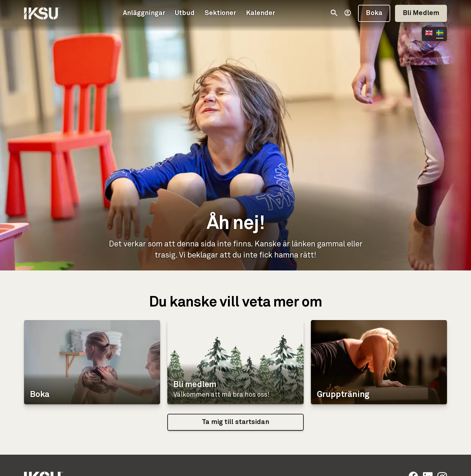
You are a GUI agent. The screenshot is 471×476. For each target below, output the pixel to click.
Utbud (185, 13)
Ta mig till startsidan (235, 422)
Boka (374, 13)
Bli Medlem (421, 13)
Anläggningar (144, 13)
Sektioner (220, 13)
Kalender (261, 13)
